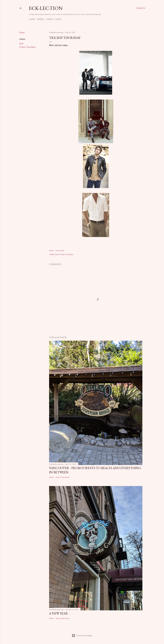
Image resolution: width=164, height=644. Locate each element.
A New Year (59, 613)
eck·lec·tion (46, 8)
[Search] (141, 8)
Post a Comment (63, 477)
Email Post (60, 250)
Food (58, 19)
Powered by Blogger (82, 636)
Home (32, 19)
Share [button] (22, 33)
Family (50, 19)
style (21, 43)
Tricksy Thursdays (27, 47)
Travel (41, 19)
